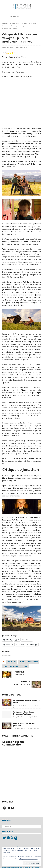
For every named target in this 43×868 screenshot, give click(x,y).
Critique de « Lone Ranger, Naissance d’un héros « (24, 713)
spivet (25, 666)
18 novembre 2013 (20, 728)
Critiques (16, 23)
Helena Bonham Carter (29, 662)
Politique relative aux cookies (28, 859)
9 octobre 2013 (9, 47)
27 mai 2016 (18, 705)
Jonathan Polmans (30, 705)
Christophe (21, 47)
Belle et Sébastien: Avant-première (24, 725)
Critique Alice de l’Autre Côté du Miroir (26, 701)
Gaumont (12, 662)
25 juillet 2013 (19, 717)
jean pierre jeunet (11, 666)
